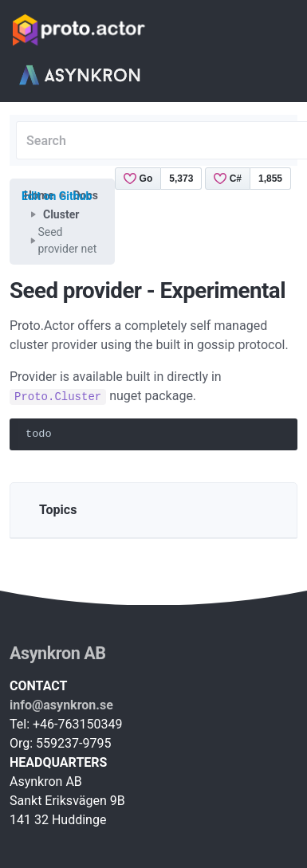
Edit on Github (57, 196)
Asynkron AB (58, 653)
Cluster (61, 214)
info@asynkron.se (61, 705)
